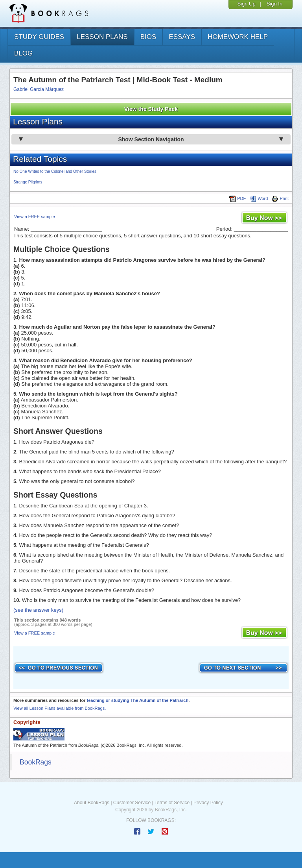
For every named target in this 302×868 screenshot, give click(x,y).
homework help (238, 37)
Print (280, 198)
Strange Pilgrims (28, 182)
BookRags (36, 762)
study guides (39, 37)
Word (259, 198)
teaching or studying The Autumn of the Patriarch (137, 700)
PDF (238, 198)
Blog (23, 53)
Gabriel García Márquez (39, 89)
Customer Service (132, 803)
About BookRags (92, 803)
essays (182, 37)
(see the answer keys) (38, 610)
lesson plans (102, 37)
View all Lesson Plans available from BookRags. (60, 708)
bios (148, 37)
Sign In (274, 4)
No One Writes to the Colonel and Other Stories (55, 171)
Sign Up (246, 4)
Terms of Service (172, 803)
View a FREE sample (35, 217)
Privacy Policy (208, 803)
